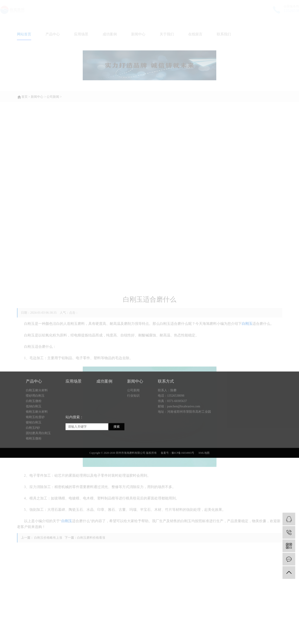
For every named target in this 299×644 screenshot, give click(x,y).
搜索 (117, 449)
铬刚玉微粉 (34, 461)
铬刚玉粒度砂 (35, 440)
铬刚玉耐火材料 (37, 434)
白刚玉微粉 (34, 424)
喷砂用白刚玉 (35, 418)
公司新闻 (133, 413)
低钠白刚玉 (34, 429)
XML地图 (204, 475)
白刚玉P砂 (33, 450)
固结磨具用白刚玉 (38, 456)
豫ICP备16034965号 (183, 475)
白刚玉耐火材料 (37, 413)
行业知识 (133, 418)
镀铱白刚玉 (34, 445)
